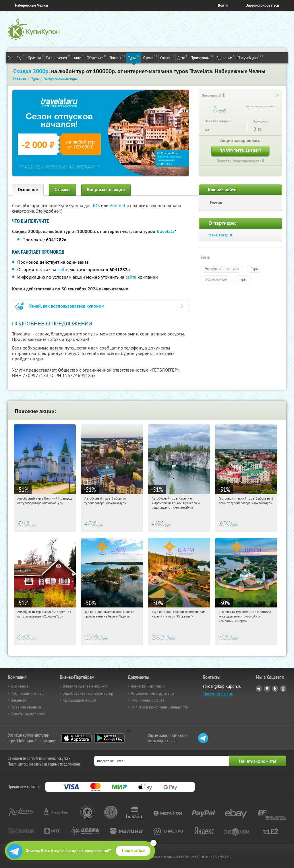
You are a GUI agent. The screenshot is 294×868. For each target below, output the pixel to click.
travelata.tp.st (220, 235)
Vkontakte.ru (267, 689)
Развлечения (58, 57)
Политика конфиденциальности (159, 707)
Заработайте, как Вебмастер (88, 693)
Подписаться (133, 850)
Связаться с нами (218, 694)
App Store (77, 738)
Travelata (165, 231)
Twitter (275, 689)
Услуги (150, 57)
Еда (21, 57)
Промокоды (202, 57)
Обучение (97, 57)
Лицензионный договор (152, 693)
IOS (97, 205)
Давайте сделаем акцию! (85, 686)
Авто (79, 57)
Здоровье (225, 57)
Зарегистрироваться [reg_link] (263, 5)
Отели (167, 57)
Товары (117, 57)
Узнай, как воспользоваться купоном (67, 306)
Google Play (110, 738)
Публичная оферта (148, 700)
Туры (134, 57)
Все (10, 58)
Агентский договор (148, 686)
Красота (35, 57)
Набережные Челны (31, 5)
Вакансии (19, 700)
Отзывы (62, 190)
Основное (28, 190)
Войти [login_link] (223, 5)
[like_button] (271, 96)
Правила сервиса (26, 707)
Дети (182, 57)
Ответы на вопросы (28, 714)
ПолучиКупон (250, 57)
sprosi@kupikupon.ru (222, 686)
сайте (63, 269)
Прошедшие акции (79, 700)
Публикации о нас (27, 693)
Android (118, 205)
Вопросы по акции (106, 190)
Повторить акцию (240, 151)
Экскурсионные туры (222, 269)
